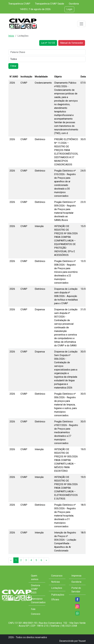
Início (11, 36)
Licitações (57, 588)
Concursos (57, 576)
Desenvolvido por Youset (72, 641)
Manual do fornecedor (72, 43)
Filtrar (13, 66)
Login (69, 9)
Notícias (56, 582)
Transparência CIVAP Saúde (50, 4)
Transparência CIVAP (19, 4)
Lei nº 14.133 (48, 43)
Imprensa (76, 576)
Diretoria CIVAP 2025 (35, 589)
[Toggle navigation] (81, 24)
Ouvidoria (74, 4)
